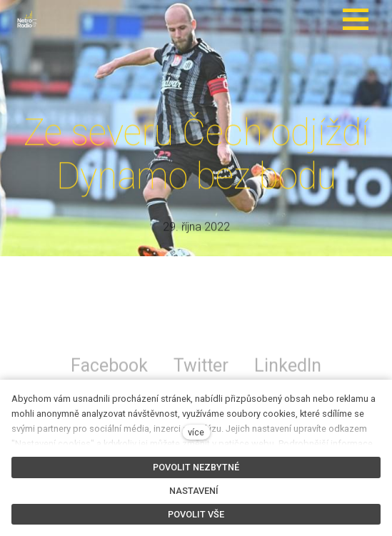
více (196, 432)
